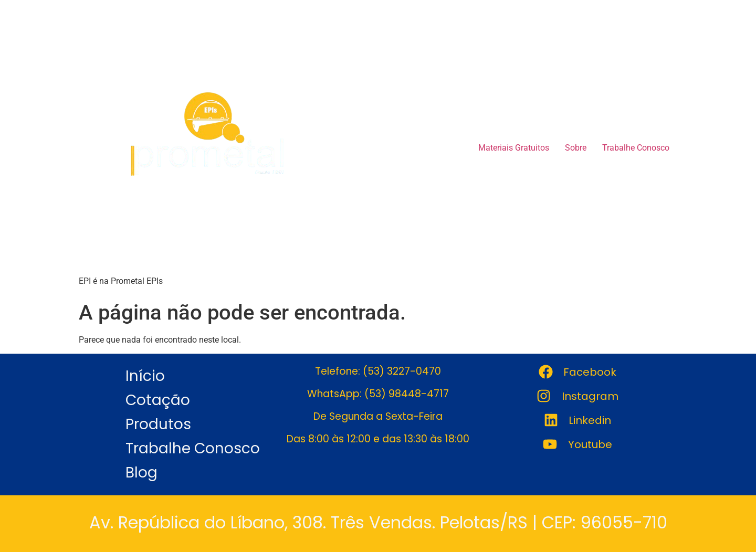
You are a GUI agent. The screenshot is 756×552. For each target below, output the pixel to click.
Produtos (158, 424)
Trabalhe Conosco (636, 148)
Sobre (576, 148)
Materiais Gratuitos (514, 148)
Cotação (158, 400)
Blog (141, 473)
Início (145, 376)
